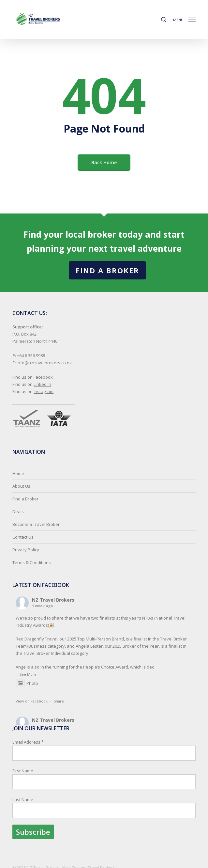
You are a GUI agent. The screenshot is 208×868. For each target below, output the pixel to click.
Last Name (23, 799)
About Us (21, 486)
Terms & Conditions (32, 562)
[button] (184, 19)
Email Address (104, 789)
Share (59, 701)
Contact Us (23, 537)
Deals (18, 512)
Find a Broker (107, 270)
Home (18, 473)
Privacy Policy (26, 550)
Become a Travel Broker (36, 524)
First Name (23, 771)
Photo (27, 683)
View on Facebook (32, 701)
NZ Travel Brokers (53, 600)
